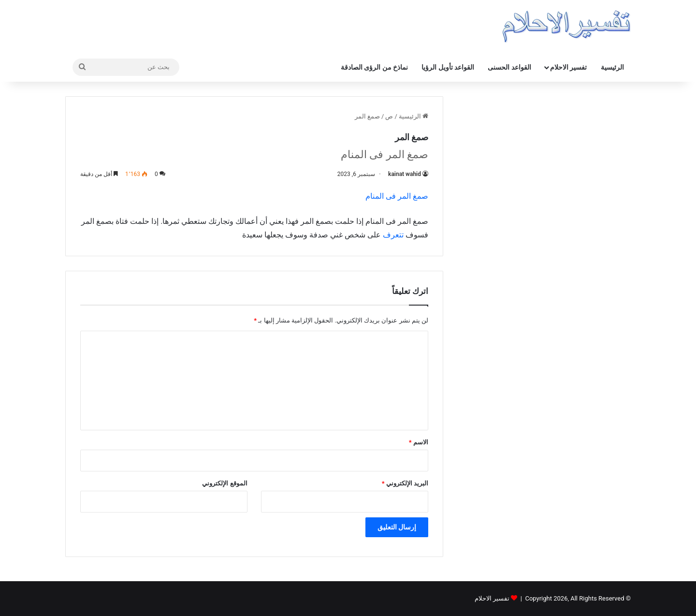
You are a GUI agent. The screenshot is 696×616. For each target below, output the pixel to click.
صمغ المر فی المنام (397, 196)
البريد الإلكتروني (405, 483)
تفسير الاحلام (568, 67)
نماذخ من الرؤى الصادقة (374, 67)
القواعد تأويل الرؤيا (448, 67)
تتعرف (393, 235)
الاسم (419, 442)
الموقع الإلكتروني (225, 483)
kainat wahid (405, 174)
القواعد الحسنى (509, 67)
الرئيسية (612, 67)
